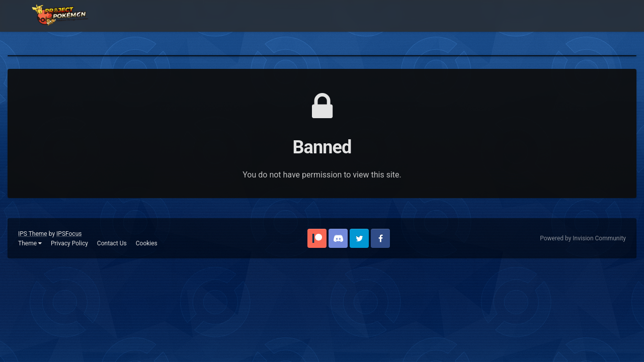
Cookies (147, 243)
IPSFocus (69, 234)
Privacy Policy (69, 243)
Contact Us (112, 243)
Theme (30, 243)
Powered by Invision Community (583, 238)
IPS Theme (33, 234)
